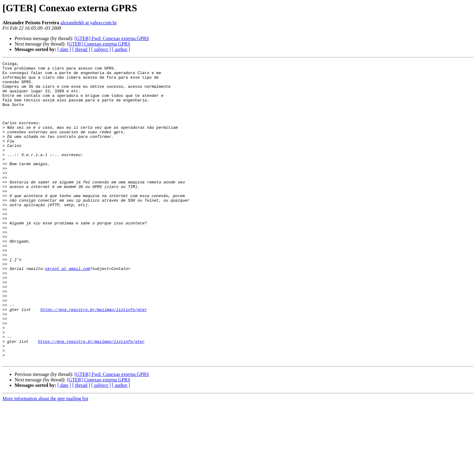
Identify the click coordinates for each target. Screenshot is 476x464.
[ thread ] (81, 49)
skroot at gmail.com (67, 310)
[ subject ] (101, 49)
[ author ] (121, 49)
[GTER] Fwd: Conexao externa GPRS (112, 38)
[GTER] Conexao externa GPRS (98, 44)
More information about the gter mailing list (45, 459)
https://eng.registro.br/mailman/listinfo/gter (94, 360)
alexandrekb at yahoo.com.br (89, 23)
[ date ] (64, 49)
